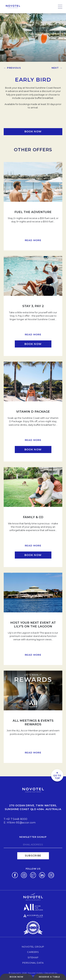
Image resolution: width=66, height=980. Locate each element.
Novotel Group (33, 947)
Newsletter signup (33, 837)
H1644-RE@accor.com (21, 823)
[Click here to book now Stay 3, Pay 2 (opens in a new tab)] (33, 344)
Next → (57, 68)
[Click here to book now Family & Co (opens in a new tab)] (33, 555)
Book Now (17, 977)
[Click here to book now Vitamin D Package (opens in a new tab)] (33, 449)
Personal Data (33, 963)
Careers (33, 952)
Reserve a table (49, 977)
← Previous (12, 68)
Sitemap (33, 957)
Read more (33, 240)
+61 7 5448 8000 (17, 819)
